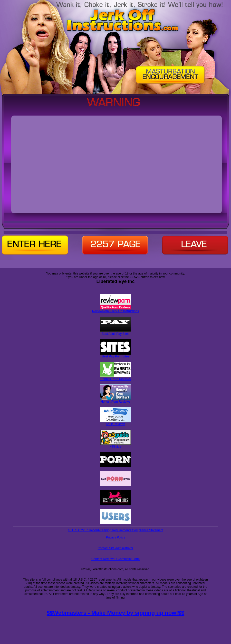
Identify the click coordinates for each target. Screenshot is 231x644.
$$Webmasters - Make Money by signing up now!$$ (115, 613)
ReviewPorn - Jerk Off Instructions (115, 310)
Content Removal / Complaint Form (115, 559)
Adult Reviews (115, 423)
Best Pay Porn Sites (115, 355)
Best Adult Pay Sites (115, 332)
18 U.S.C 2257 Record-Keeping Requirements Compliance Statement (115, 530)
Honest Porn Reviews (115, 400)
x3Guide (116, 445)
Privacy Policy (116, 537)
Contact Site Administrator (116, 548)
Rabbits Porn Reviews (115, 378)
